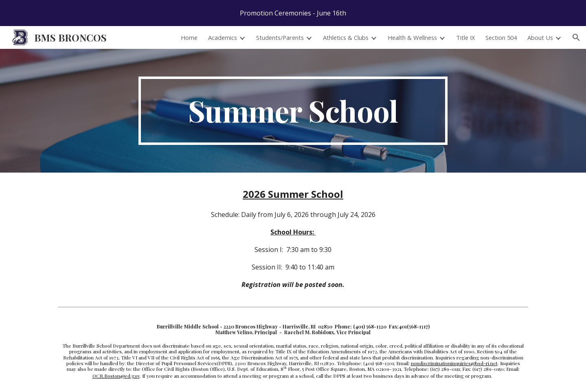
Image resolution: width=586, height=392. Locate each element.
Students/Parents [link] (280, 37)
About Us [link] (540, 37)
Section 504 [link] (501, 37)
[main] (293, 111)
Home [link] (189, 37)
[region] (293, 13)
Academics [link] (223, 37)
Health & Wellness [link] (412, 37)
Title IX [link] (465, 37)
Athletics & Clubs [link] (346, 37)
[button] (576, 37)
